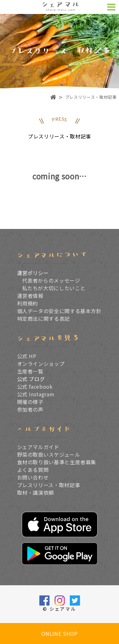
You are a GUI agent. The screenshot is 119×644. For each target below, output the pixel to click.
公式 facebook (35, 386)
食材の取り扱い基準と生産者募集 (57, 462)
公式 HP (27, 356)
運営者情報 (30, 296)
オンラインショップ (41, 364)
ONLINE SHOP (59, 634)
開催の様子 (30, 402)
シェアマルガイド (38, 447)
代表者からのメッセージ (51, 280)
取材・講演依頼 (36, 493)
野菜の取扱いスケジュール (49, 454)
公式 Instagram (36, 394)
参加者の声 (30, 409)
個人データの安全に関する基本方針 (59, 311)
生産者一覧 (30, 371)
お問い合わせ (33, 477)
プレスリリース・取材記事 (49, 485)
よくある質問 (33, 470)
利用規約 (28, 303)
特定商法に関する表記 (43, 319)
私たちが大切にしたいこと (54, 288)
